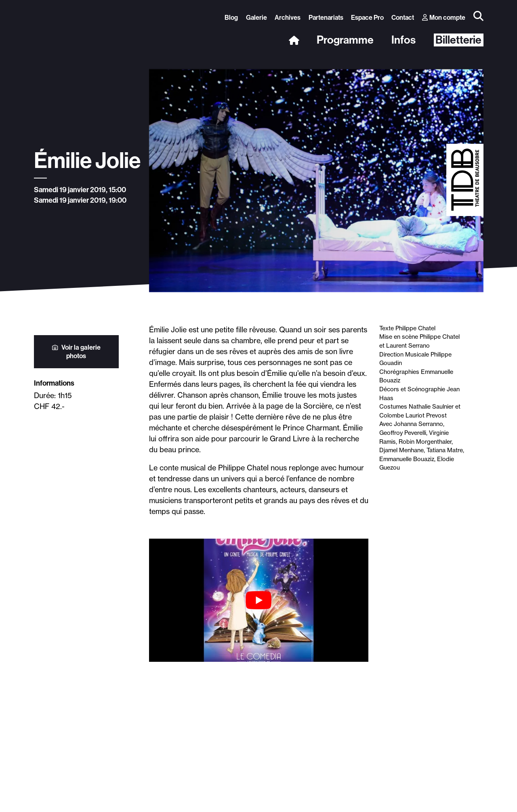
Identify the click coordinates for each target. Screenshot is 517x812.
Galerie (256, 18)
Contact (403, 18)
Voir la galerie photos (76, 352)
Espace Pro (367, 18)
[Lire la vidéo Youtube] (259, 600)
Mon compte (444, 18)
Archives (288, 18)
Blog (231, 18)
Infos (404, 40)
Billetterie (458, 40)
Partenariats (326, 18)
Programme (345, 40)
